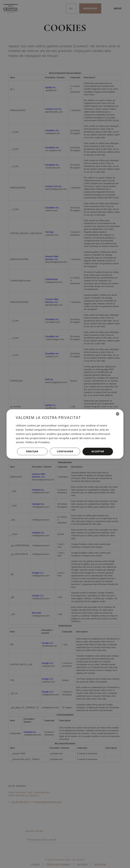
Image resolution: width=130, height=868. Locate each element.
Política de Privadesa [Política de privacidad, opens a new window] (38, 442)
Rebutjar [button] (32, 451)
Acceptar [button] (98, 451)
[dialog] (65, 434)
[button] (65, 452)
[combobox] (118, 414)
